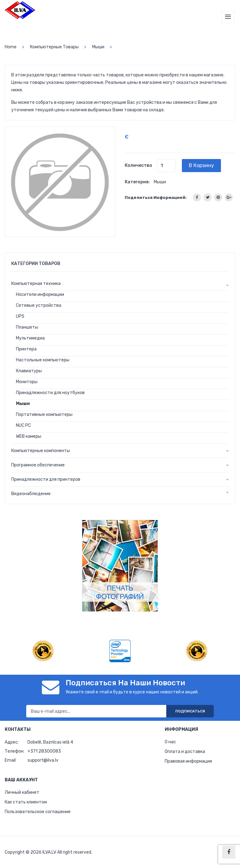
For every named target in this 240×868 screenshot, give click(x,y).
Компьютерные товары (54, 47)
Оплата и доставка (185, 752)
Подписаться (190, 711)
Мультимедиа (30, 338)
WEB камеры (29, 436)
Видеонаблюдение (31, 494)
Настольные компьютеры (43, 360)
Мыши (98, 47)
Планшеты (27, 327)
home (11, 47)
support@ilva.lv (43, 760)
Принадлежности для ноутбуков (50, 393)
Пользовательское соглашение (38, 812)
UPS (20, 316)
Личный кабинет (22, 792)
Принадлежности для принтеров (46, 479)
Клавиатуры (29, 371)
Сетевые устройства (39, 305)
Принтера (26, 349)
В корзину (201, 165)
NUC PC (23, 425)
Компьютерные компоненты (41, 451)
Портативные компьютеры (44, 415)
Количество (138, 165)
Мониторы (27, 382)
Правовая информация (188, 761)
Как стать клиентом (26, 802)
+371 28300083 (44, 751)
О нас (170, 742)
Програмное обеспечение (38, 465)
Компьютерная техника (36, 284)
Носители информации (40, 294)
